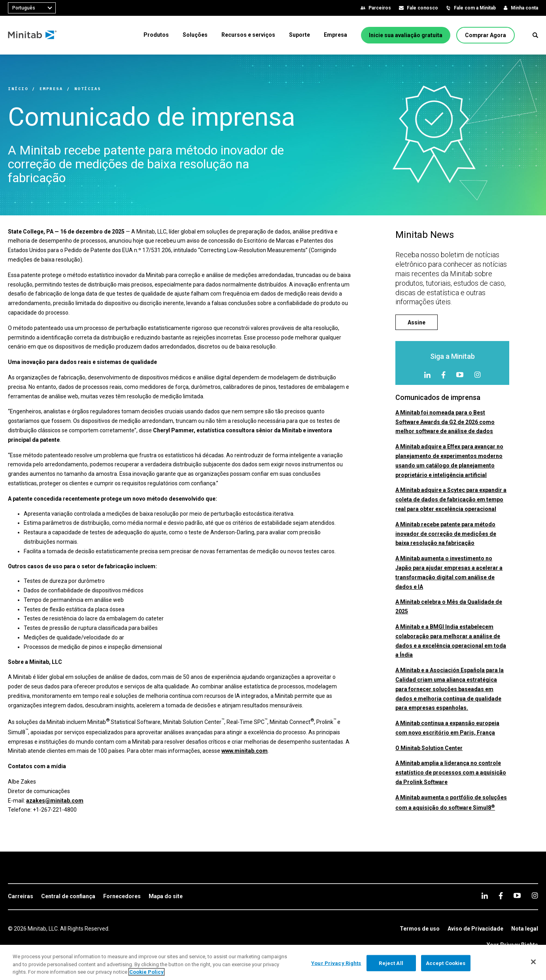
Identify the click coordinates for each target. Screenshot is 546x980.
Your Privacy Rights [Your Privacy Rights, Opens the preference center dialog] (336, 963)
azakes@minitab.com (55, 801)
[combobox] (32, 8)
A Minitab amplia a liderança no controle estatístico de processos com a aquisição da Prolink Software (451, 773)
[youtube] (460, 375)
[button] (535, 35)
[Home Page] (33, 35)
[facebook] (443, 375)
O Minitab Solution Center (429, 748)
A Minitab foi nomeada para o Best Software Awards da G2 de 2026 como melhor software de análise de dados (445, 422)
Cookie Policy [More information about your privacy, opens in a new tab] (146, 972)
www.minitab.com (245, 751)
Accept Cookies (446, 963)
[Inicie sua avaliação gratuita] (406, 35)
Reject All (391, 963)
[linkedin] (427, 375)
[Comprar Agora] (486, 35)
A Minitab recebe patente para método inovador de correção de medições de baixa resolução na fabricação (446, 534)
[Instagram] (477, 375)
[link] (21, 897)
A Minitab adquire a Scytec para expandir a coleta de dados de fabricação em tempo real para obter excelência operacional (451, 499)
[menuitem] (156, 35)
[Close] (533, 962)
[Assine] (417, 322)
